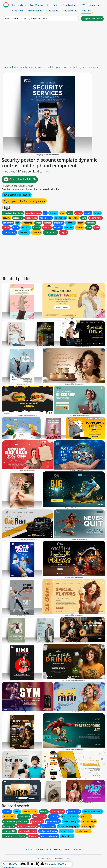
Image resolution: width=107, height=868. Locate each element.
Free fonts (53, 5)
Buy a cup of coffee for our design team (24, 201)
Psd (14, 67)
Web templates (91, 5)
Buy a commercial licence (17, 195)
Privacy (58, 849)
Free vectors (19, 5)
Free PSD (86, 11)
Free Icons (18, 11)
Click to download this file (20, 179)
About (67, 849)
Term (49, 849)
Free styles (52, 11)
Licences (39, 849)
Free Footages (70, 5)
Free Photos (36, 5)
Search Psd (11, 19)
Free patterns (70, 11)
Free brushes (35, 11)
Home (6, 67)
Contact (77, 849)
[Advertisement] (53, 44)
